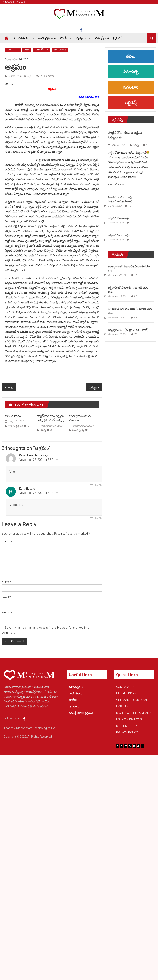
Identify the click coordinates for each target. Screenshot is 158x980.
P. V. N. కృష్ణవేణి (16, 426)
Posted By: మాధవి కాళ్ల (19, 76)
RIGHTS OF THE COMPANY (134, 713)
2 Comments (46, 76)
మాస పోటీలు (60, 50)
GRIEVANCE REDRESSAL (132, 700)
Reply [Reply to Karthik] (99, 518)
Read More (116, 184)
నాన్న (10, 387)
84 (136, 317)
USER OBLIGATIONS (129, 719)
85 (136, 296)
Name (7, 582)
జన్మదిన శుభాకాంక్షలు (119, 218)
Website (7, 612)
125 (136, 275)
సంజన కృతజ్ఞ (78, 430)
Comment (9, 541)
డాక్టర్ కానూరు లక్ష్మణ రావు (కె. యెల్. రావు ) (50, 418)
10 (129, 206)
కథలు (27, 50)
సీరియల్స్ (131, 72)
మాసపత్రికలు (22, 38)
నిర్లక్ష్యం (93, 387)
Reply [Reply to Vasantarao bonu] (99, 485)
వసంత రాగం (13, 416)
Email (6, 597)
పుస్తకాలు (82, 38)
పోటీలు (65, 38)
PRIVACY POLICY (127, 732)
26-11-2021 (13, 50)
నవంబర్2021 (41, 50)
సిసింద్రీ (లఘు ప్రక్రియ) (109, 38)
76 (136, 334)
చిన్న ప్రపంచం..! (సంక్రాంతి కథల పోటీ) (128, 330)
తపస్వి (43, 430)
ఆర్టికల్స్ (131, 103)
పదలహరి (131, 87)
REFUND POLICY (127, 726)
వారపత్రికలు (45, 38)
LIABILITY (122, 706)
